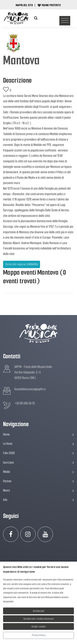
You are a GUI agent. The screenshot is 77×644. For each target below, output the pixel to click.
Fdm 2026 (38, 453)
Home (38, 434)
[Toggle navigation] (65, 21)
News (38, 490)
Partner (38, 481)
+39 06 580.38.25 (25, 403)
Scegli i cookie (39, 626)
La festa (38, 444)
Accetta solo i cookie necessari (39, 619)
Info (38, 500)
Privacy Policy (39, 635)
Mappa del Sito (24, 5)
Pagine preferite (51, 5)
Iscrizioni (38, 463)
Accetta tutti (38, 611)
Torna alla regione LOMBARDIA (22, 264)
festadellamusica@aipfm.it (30, 389)
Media (38, 472)
